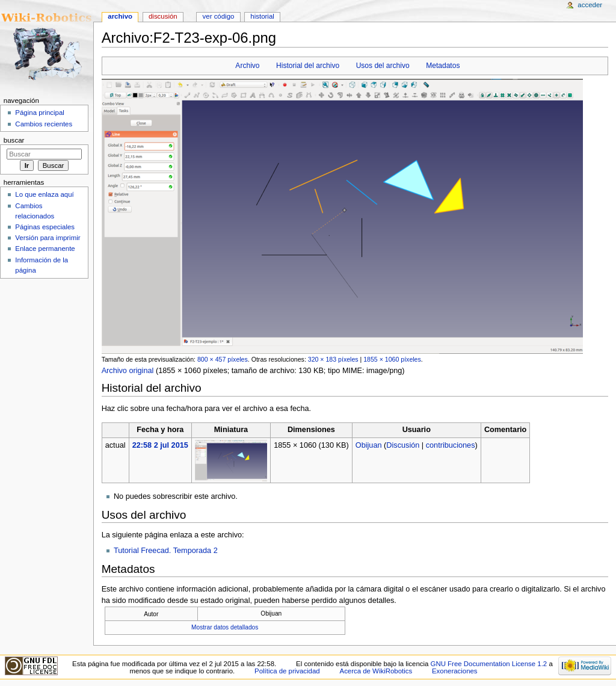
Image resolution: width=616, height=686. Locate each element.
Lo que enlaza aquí (44, 194)
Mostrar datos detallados (225, 627)
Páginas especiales (45, 227)
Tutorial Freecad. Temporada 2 (166, 551)
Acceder (590, 5)
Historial (262, 16)
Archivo (247, 66)
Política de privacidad (287, 671)
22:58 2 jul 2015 (160, 445)
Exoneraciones (455, 671)
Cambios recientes (44, 124)
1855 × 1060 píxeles (392, 359)
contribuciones (451, 445)
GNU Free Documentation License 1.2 (489, 664)
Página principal (40, 113)
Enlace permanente (45, 249)
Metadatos (443, 66)
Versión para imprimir (48, 238)
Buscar (14, 140)
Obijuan (369, 445)
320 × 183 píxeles (333, 359)
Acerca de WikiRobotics (376, 671)
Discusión (403, 445)
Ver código (219, 16)
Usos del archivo (383, 66)
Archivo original (128, 371)
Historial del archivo (308, 66)
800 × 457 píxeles (223, 359)
